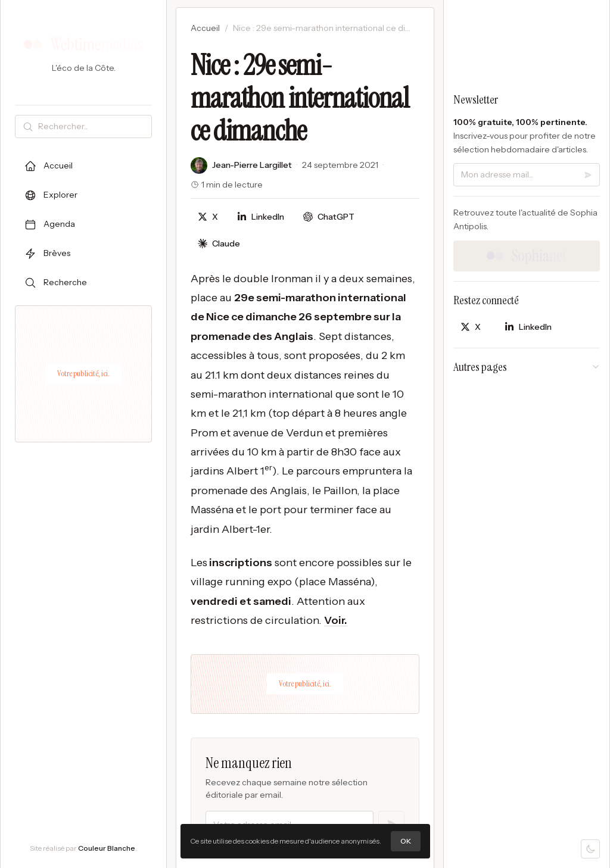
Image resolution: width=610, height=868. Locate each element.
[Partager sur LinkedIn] (261, 217)
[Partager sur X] (208, 217)
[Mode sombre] (590, 849)
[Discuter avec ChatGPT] (329, 217)
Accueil (205, 28)
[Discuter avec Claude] (219, 244)
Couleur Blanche (107, 848)
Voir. (336, 620)
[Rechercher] (92, 127)
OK (406, 841)
